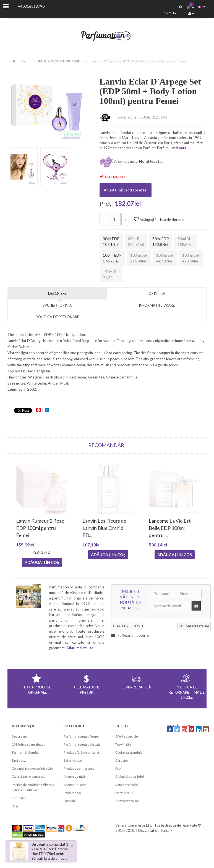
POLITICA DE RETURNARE (57, 317)
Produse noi (73, 793)
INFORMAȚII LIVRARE (157, 305)
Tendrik (166, 830)
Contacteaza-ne (194, 626)
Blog (15, 806)
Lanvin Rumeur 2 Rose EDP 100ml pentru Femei (40, 528)
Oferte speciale (127, 736)
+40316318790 (31, 6)
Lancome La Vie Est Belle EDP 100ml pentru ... (170, 528)
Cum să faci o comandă (28, 776)
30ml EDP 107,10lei (111, 241)
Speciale (70, 801)
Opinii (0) (157, 293)
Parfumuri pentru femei (81, 736)
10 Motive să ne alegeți (28, 744)
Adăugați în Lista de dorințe (159, 220)
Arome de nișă (74, 776)
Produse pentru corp (79, 768)
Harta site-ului (126, 793)
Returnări (19, 798)
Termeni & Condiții (26, 752)
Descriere (57, 293)
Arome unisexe (75, 785)
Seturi (26, 61)
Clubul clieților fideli (130, 776)
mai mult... (180, 148)
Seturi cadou (73, 760)
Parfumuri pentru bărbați (82, 744)
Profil (119, 768)
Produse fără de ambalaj (81, 752)
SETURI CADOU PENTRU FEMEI (59, 61)
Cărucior (122, 760)
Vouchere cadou (127, 785)
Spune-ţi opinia (57, 305)
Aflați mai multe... (81, 648)
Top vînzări (123, 744)
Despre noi (20, 736)
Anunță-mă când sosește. (126, 190)
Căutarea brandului (129, 752)
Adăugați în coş (42, 562)
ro (203, 7)
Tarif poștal (19, 760)
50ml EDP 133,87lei (161, 241)
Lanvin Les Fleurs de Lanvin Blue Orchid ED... (104, 528)
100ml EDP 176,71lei (112, 258)
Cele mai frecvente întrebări (32, 768)
